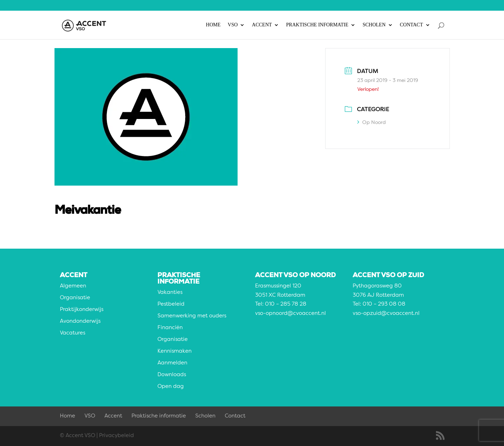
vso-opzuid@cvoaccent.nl (386, 314)
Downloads (172, 375)
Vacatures (72, 333)
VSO (233, 25)
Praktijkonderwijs (82, 310)
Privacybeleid (116, 436)
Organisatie (75, 298)
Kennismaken (175, 351)
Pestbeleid (171, 304)
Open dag (171, 387)
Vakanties (170, 293)
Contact (412, 25)
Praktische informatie (317, 25)
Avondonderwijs (80, 321)
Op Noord (371, 123)
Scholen (374, 25)
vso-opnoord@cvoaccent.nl (290, 314)
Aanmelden (172, 363)
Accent (262, 25)
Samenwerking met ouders (192, 316)
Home (213, 25)
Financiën (170, 328)
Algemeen (73, 286)
